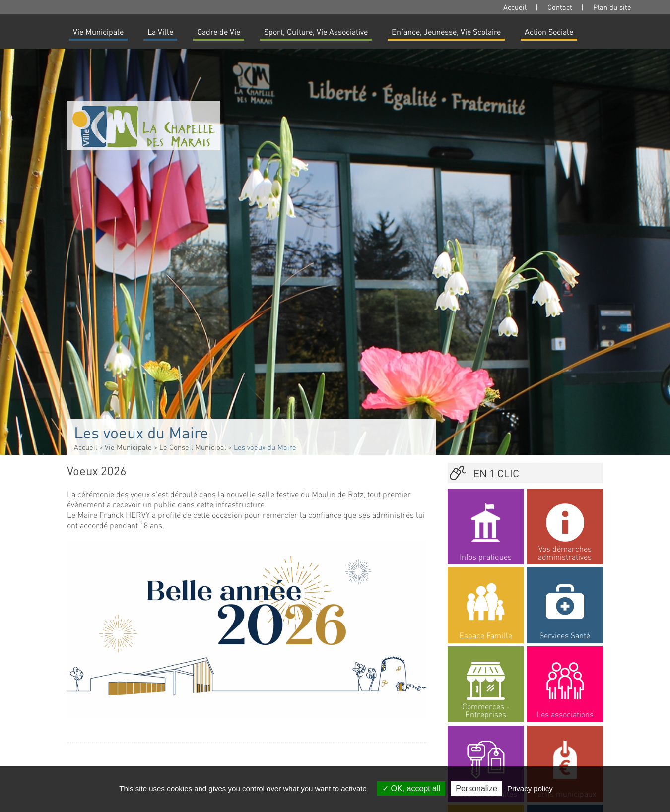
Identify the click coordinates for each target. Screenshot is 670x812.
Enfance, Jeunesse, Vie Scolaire (446, 31)
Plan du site (612, 7)
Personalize (476, 788)
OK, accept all (411, 788)
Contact (560, 7)
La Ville (160, 31)
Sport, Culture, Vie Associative (316, 31)
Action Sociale (549, 31)
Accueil (515, 7)
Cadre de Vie (219, 31)
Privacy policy (530, 788)
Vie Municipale (98, 31)
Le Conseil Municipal (193, 447)
